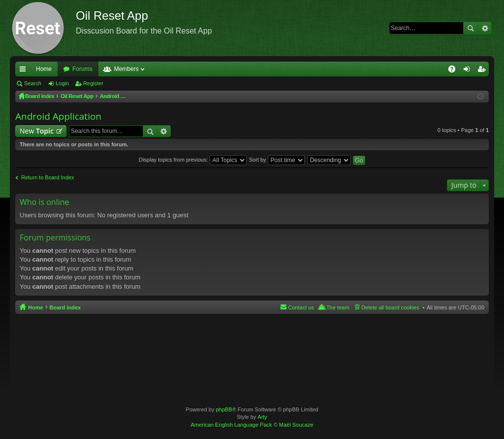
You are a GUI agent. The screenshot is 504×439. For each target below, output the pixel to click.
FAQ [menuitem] (455, 71)
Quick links (25, 71)
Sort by (277, 160)
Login (62, 83)
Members (126, 69)
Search (471, 28)
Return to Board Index (48, 177)
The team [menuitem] (338, 307)
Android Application (58, 116)
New (37, 131)
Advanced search (485, 28)
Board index (65, 307)
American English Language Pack (231, 425)
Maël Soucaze (296, 425)
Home (44, 69)
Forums (82, 69)
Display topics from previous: (193, 160)
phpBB (224, 409)
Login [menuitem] (469, 71)
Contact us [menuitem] (301, 307)
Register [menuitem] (484, 71)
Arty (262, 417)
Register (93, 83)
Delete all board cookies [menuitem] (390, 307)
